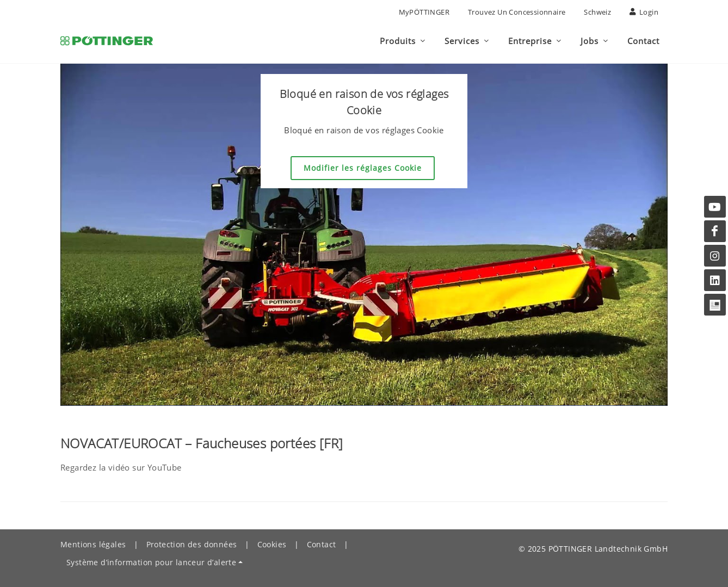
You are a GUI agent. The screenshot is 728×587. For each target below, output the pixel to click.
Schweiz (597, 12)
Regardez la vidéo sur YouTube (121, 467)
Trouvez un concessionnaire (517, 12)
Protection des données (192, 544)
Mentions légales (93, 544)
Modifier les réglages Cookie (363, 168)
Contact (322, 544)
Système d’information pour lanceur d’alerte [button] (151, 562)
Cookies (272, 544)
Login (644, 12)
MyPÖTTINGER (424, 12)
